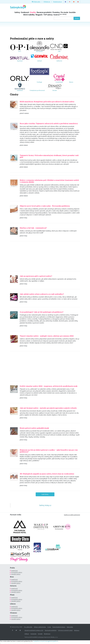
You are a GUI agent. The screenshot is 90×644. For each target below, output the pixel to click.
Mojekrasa (47, 634)
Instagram (33, 634)
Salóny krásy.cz (45, 505)
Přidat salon (36, 2)
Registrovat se (57, 2)
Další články (45, 494)
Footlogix (39, 72)
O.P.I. (20, 48)
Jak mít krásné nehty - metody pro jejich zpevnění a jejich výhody (48, 408)
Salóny (17, 12)
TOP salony (48, 15)
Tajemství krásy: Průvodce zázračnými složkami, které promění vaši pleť (49, 156)
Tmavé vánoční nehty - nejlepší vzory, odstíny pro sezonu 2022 (47, 336)
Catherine (59, 58)
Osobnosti (25, 12)
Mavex (71, 82)
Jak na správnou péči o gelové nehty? (36, 276)
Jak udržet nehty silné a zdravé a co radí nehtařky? (42, 294)
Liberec (13, 604)
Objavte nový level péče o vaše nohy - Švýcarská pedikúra (45, 206)
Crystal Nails (59, 78)
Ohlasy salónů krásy (40, 627)
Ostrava (13, 586)
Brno (12, 577)
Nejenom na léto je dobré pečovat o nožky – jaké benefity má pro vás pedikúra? (49, 451)
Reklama (77, 630)
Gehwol (39, 57)
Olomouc (14, 613)
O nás (49, 627)
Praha (12, 568)
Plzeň (12, 595)
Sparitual (20, 59)
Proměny (56, 12)
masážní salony (16, 574)
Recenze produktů (44, 12)
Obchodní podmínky (51, 630)
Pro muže (64, 12)
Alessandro (39, 47)
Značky (33, 12)
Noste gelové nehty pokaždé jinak (34, 428)
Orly (20, 79)
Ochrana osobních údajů (65, 630)
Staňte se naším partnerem (72, 515)
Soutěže (72, 12)
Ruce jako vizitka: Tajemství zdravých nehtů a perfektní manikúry (49, 123)
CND (59, 48)
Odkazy (27, 634)
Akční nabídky (29, 15)
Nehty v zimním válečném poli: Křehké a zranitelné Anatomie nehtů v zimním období (49, 181)
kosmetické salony (17, 572)
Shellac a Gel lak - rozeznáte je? (33, 228)
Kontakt (40, 634)
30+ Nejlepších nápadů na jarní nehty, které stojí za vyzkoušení (47, 474)
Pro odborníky (28, 627)
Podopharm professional (37, 90)
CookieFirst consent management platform (45, 641)
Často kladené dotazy (59, 627)
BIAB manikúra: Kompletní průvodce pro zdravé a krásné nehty (47, 102)
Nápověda (70, 627)
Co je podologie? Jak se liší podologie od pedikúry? (42, 312)
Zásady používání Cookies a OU (34, 630)
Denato (55, 87)
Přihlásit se (47, 2)
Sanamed (20, 87)
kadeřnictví (14, 571)
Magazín (39, 15)
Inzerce (60, 15)
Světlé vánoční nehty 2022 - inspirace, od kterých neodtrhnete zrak (49, 386)
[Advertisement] (45, 29)
